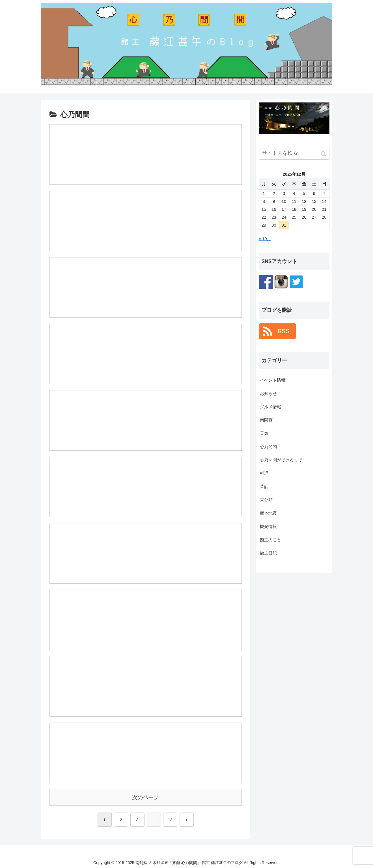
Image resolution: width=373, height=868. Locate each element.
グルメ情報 (270, 407)
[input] (294, 153)
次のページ (145, 797)
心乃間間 (268, 447)
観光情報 (268, 526)
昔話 (264, 486)
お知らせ (268, 393)
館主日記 (268, 553)
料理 (264, 473)
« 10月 (265, 239)
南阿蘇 (266, 420)
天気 (264, 433)
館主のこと (270, 540)
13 (170, 819)
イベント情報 (273, 380)
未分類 (266, 500)
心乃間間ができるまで (281, 460)
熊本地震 (268, 513)
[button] (324, 154)
